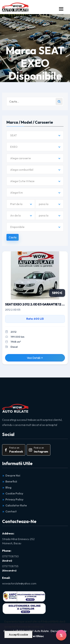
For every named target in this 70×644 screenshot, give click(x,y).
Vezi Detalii (35, 358)
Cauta (13, 237)
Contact (9, 511)
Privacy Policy (13, 499)
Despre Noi (11, 475)
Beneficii (10, 481)
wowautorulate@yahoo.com (19, 583)
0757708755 (10, 566)
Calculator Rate (14, 505)
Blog (7, 487)
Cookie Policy (13, 493)
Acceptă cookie (18, 634)
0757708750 (10, 556)
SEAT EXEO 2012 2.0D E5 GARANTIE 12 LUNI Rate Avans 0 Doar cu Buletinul (35, 304)
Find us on (13, 450)
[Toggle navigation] (61, 9)
